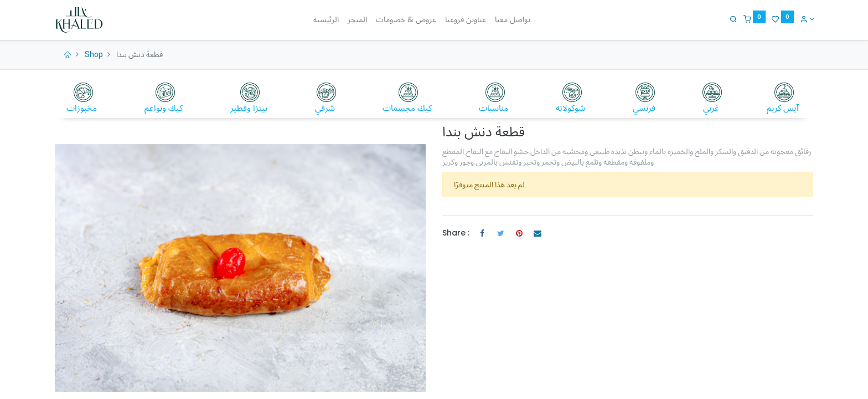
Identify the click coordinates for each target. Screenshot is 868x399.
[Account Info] (806, 19)
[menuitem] (326, 20)
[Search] (732, 19)
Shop (94, 54)
